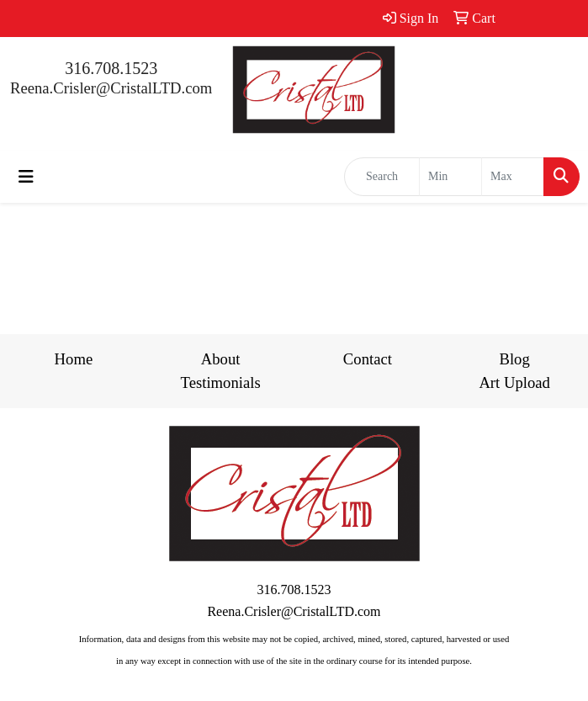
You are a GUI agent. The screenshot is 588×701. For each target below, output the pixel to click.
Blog (514, 359)
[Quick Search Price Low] (450, 177)
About (221, 359)
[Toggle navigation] (26, 177)
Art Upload (514, 382)
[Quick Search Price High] (513, 177)
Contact (368, 359)
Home (74, 359)
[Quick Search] (382, 177)
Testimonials (221, 382)
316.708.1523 (111, 68)
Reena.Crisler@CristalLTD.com (111, 88)
